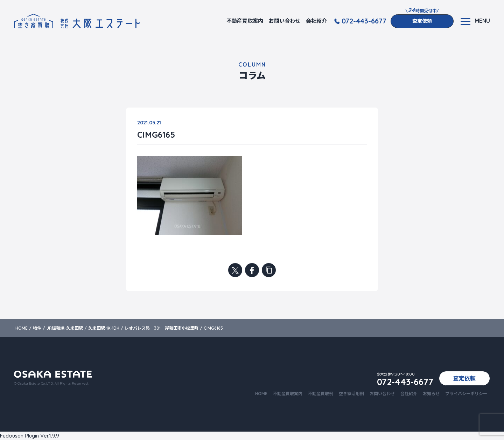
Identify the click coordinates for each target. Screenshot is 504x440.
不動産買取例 (321, 394)
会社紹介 (316, 21)
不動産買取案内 (245, 21)
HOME (261, 394)
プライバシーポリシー (466, 394)
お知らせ (431, 394)
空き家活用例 (351, 394)
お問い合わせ (285, 21)
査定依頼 (422, 21)
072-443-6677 (364, 21)
